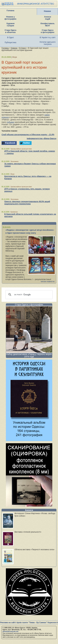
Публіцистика (10, 42)
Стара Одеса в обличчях (10, 31)
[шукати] (29, 295)
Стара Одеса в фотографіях (48, 31)
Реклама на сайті (8, 623)
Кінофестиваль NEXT (48, 25)
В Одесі (10, 38)
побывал (11, 122)
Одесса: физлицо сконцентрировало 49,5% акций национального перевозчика (27, 203)
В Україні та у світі (48, 38)
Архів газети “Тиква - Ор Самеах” (32, 623)
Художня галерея (11, 25)
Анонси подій (48, 18)
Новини (47, 11)
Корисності (53, 623)
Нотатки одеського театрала (48, 43)
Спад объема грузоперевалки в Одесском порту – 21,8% (28, 135)
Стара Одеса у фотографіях (29, 305)
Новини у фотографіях (10, 18)
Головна (10, 11)
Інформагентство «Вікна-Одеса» (42, 139)
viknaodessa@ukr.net (10, 631)
